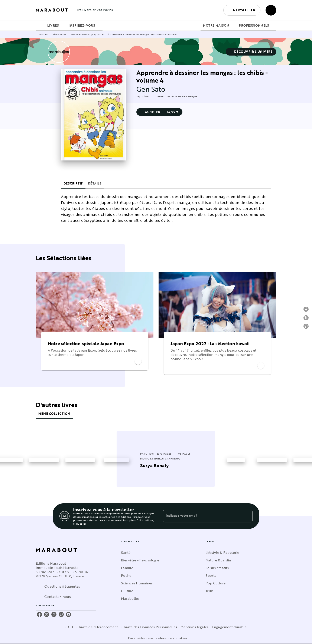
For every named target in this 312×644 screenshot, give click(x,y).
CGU (69, 627)
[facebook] (39, 614)
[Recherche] (271, 10)
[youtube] (68, 614)
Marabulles (60, 34)
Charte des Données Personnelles (149, 627)
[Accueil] (54, 10)
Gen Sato (151, 89)
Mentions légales (194, 627)
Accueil (44, 34)
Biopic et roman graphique (87, 34)
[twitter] (47, 614)
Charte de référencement (97, 627)
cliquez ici (79, 524)
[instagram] (54, 614)
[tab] (40, 26)
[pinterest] (61, 614)
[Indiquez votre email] (202, 516)
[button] (242, 10)
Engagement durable (229, 627)
